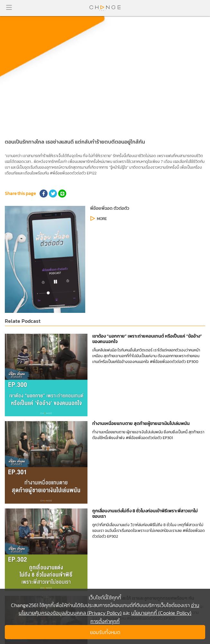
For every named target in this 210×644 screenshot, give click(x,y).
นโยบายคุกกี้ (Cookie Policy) (161, 613)
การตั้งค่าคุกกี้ (105, 621)
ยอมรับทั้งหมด (105, 632)
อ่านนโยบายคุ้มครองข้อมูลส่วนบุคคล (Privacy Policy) (109, 609)
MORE (102, 219)
